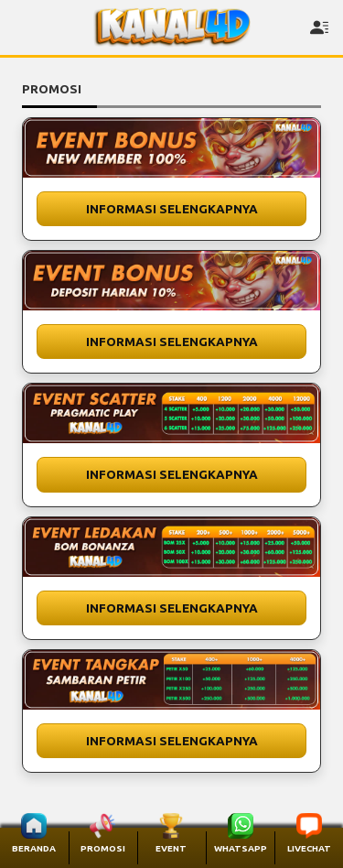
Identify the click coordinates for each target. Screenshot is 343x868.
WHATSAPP (241, 848)
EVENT (171, 848)
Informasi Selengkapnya (172, 209)
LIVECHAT (309, 848)
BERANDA (34, 848)
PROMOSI (103, 848)
